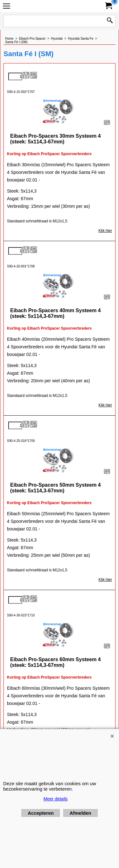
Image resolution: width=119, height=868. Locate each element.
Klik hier (105, 231)
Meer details (56, 799)
